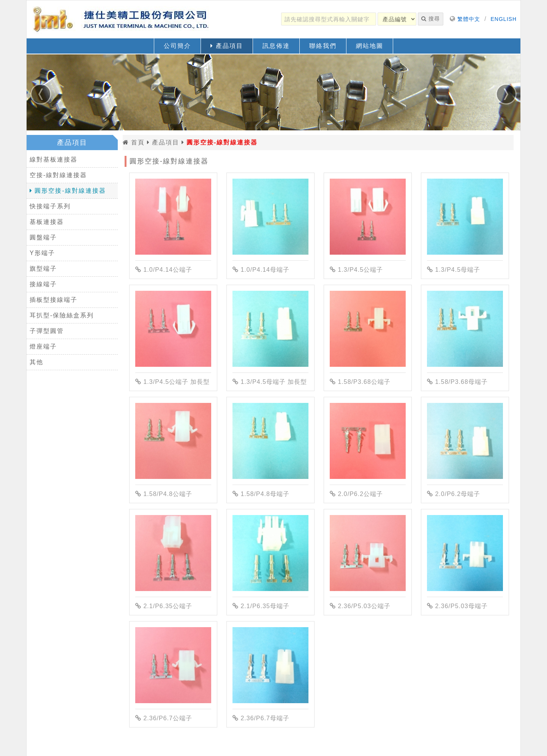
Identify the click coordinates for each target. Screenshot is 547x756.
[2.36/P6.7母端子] (270, 665)
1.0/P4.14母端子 (261, 270)
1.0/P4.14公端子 (164, 270)
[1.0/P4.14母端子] (270, 217)
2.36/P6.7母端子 (261, 718)
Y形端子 (42, 253)
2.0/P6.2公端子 (356, 494)
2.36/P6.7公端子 (164, 718)
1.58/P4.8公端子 (164, 494)
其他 (36, 362)
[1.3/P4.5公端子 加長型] (173, 329)
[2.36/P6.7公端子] (173, 665)
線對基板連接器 (54, 159)
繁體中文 (469, 19)
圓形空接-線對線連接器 (68, 191)
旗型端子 (43, 269)
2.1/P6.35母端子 (261, 606)
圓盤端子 (43, 237)
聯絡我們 (323, 46)
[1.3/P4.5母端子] (465, 217)
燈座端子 (43, 346)
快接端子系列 (50, 206)
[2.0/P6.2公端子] (368, 441)
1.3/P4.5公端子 (356, 270)
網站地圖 (370, 46)
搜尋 (431, 19)
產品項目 (227, 46)
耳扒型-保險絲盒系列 (62, 315)
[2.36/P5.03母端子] (465, 553)
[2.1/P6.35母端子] (270, 553)
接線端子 (43, 284)
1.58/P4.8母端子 (261, 494)
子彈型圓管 (47, 331)
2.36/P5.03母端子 (457, 606)
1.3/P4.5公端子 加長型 (173, 382)
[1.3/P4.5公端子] (368, 217)
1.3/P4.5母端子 (454, 270)
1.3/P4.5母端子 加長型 (270, 382)
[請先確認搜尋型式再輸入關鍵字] (329, 19)
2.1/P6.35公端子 (164, 606)
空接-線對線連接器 (58, 175)
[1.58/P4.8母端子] (270, 441)
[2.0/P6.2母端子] (465, 441)
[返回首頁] (122, 19)
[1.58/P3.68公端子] (368, 329)
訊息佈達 (276, 46)
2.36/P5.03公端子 (360, 606)
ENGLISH (504, 19)
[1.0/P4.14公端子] (173, 217)
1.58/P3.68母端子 (457, 382)
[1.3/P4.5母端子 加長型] (270, 329)
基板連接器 (47, 222)
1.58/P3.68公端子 (360, 382)
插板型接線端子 (54, 300)
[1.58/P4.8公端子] (173, 441)
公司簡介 (177, 46)
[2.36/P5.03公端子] (368, 553)
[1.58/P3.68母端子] (465, 329)
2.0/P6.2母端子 (454, 494)
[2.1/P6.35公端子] (173, 553)
